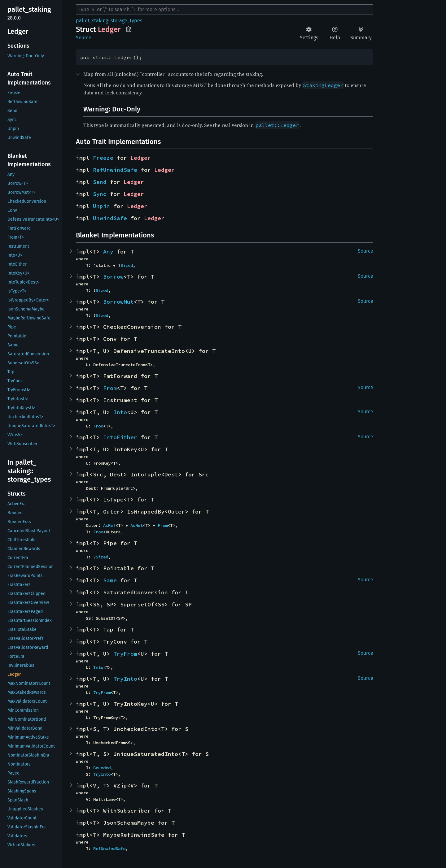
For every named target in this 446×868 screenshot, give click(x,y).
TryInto (125, 679)
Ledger (141, 158)
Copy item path (129, 29)
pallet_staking (92, 21)
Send (100, 182)
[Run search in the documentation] (225, 10)
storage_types (126, 21)
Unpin (101, 206)
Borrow (113, 277)
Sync (100, 194)
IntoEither (120, 437)
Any (108, 252)
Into (120, 412)
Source (84, 38)
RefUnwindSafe (115, 170)
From (110, 388)
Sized (127, 265)
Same (110, 580)
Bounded (102, 768)
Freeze (103, 158)
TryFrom (125, 654)
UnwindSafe (110, 218)
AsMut (137, 525)
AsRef (109, 525)
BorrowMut (118, 302)
